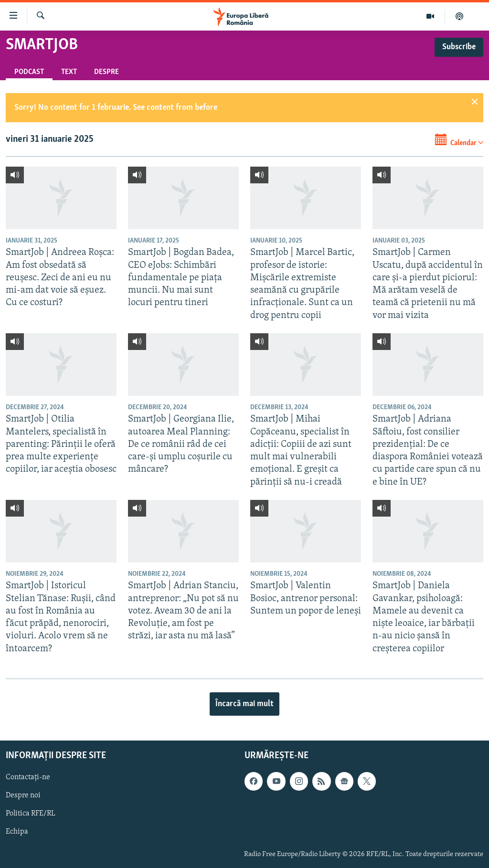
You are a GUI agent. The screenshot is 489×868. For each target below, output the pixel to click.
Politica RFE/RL (31, 814)
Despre (106, 72)
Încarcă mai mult (244, 704)
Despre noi (23, 795)
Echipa (17, 832)
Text (69, 72)
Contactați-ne (28, 777)
